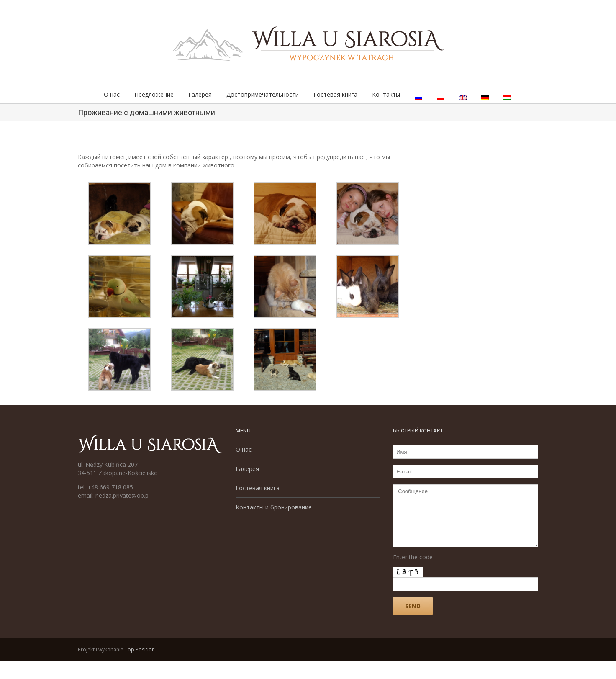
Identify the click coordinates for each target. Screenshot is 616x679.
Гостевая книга (335, 94)
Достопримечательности (263, 94)
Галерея (200, 94)
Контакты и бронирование (274, 507)
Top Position (140, 649)
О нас (112, 94)
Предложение (154, 94)
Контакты (386, 94)
